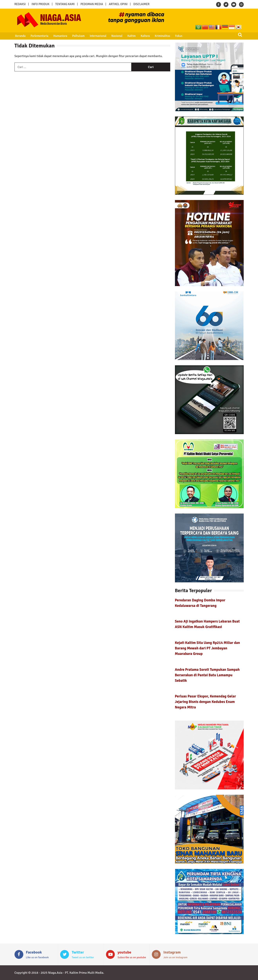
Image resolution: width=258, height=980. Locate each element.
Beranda (20, 36)
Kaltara (145, 36)
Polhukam (78, 36)
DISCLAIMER (141, 4)
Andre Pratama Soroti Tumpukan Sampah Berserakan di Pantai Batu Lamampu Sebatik (207, 675)
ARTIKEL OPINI (118, 4)
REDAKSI (20, 4)
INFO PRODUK (40, 4)
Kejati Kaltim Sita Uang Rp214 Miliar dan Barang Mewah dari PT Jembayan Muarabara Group (207, 648)
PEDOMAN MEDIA (92, 4)
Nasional (116, 36)
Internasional (98, 36)
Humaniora (60, 36)
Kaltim (131, 36)
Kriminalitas (162, 36)
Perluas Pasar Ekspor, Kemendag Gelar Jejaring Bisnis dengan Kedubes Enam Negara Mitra (205, 702)
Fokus (178, 36)
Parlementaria (39, 36)
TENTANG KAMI (65, 4)
